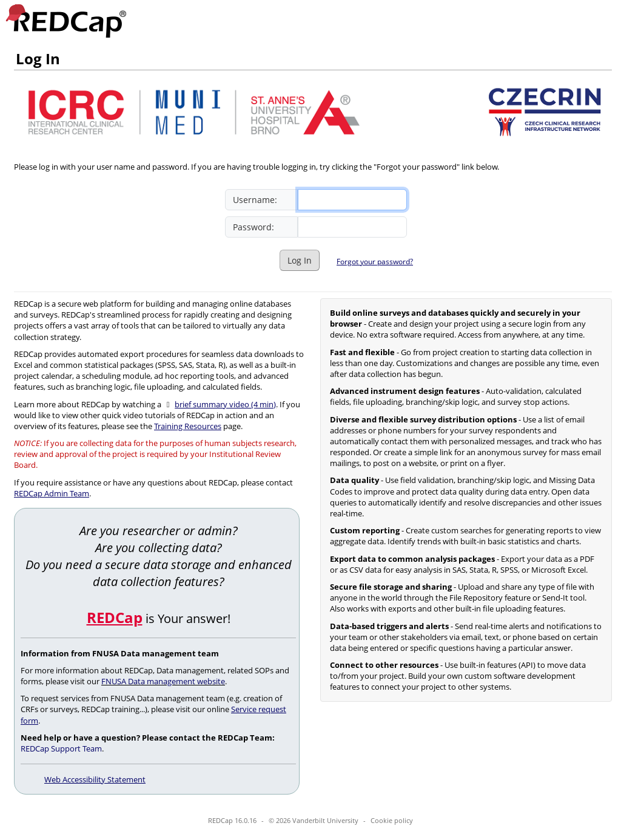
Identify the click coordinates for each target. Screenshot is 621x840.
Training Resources (188, 426)
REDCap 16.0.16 (232, 820)
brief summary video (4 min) (225, 404)
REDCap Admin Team (52, 493)
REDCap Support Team (61, 748)
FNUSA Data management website (163, 681)
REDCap (115, 617)
